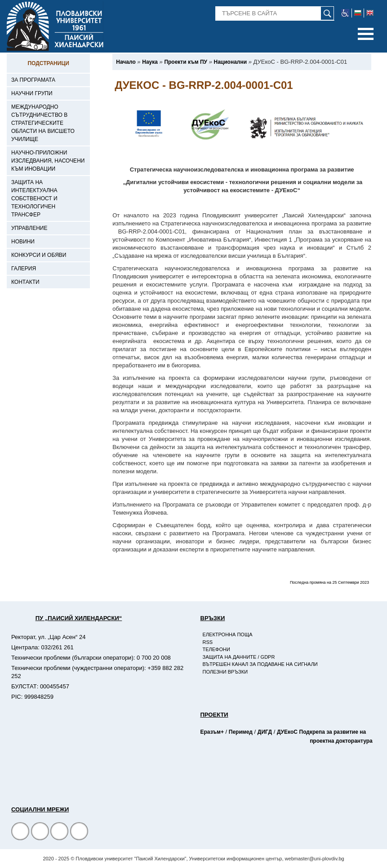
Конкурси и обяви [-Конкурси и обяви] (39, 255)
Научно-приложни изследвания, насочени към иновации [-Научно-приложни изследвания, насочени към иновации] (48, 161)
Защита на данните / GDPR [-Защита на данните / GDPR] (239, 657)
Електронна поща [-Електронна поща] (228, 634)
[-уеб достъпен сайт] (345, 13)
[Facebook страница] (40, 832)
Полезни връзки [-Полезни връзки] (225, 672)
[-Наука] (150, 62)
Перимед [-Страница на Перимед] (241, 732)
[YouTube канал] (59, 832)
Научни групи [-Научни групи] (32, 93)
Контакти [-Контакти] (25, 282)
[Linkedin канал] (79, 832)
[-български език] (358, 13)
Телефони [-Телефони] (216, 649)
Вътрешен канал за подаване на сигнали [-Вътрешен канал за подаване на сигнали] (260, 664)
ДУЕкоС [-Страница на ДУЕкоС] (287, 732)
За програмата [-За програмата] (33, 80)
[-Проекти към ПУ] (186, 62)
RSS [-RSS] (208, 642)
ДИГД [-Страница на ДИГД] (265, 732)
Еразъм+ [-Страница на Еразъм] (212, 732)
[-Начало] (126, 62)
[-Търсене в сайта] (275, 13)
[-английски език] (370, 13)
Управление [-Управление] (29, 228)
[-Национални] (231, 62)
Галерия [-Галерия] (24, 269)
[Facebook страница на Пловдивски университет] (20, 832)
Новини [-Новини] (23, 242)
